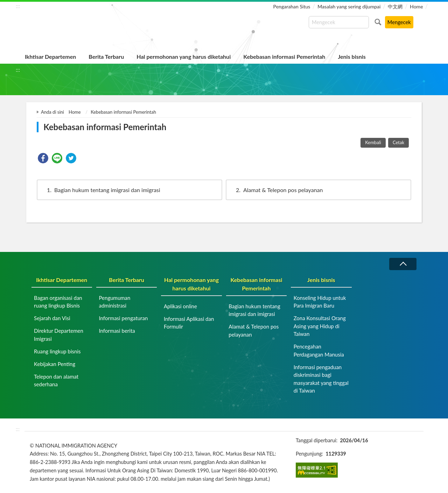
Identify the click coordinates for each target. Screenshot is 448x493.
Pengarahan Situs (292, 6)
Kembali (373, 142)
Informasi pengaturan (123, 318)
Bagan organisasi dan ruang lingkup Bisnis (58, 302)
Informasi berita (117, 331)
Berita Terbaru (106, 57)
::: (18, 6)
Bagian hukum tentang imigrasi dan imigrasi (100, 190)
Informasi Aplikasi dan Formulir (189, 323)
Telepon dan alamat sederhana (56, 381)
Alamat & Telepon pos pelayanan (276, 190)
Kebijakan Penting (55, 364)
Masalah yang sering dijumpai (349, 6)
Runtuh (403, 264)
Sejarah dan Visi (52, 318)
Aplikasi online (180, 306)
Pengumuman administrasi (114, 302)
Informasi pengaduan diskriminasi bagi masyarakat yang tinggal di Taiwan (321, 379)
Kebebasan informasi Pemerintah (284, 57)
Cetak (398, 142)
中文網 (395, 6)
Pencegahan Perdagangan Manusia (319, 350)
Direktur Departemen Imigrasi (59, 335)
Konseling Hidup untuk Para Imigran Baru (320, 302)
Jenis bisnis (352, 57)
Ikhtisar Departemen (50, 57)
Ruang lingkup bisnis (57, 351)
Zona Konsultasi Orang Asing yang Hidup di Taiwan (320, 326)
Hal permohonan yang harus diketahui (184, 57)
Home (416, 6)
